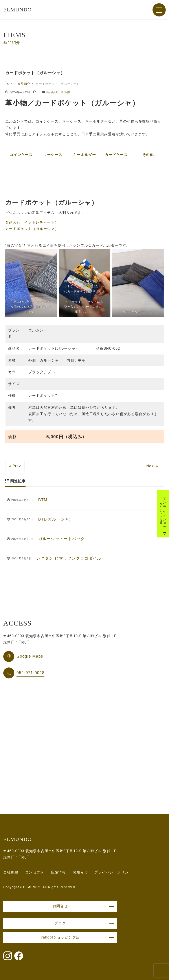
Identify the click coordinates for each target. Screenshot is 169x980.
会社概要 (11, 872)
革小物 (65, 92)
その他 (148, 155)
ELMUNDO (17, 10)
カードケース (116, 155)
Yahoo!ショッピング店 (60, 937)
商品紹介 (52, 92)
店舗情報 (58, 872)
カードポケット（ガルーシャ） (32, 229)
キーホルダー (84, 155)
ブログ (60, 923)
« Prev (15, 466)
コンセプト (35, 872)
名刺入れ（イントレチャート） (32, 222)
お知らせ (80, 872)
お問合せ (60, 906)
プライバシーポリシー (113, 872)
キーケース (53, 155)
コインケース (21, 155)
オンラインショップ (163, 514)
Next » (152, 466)
